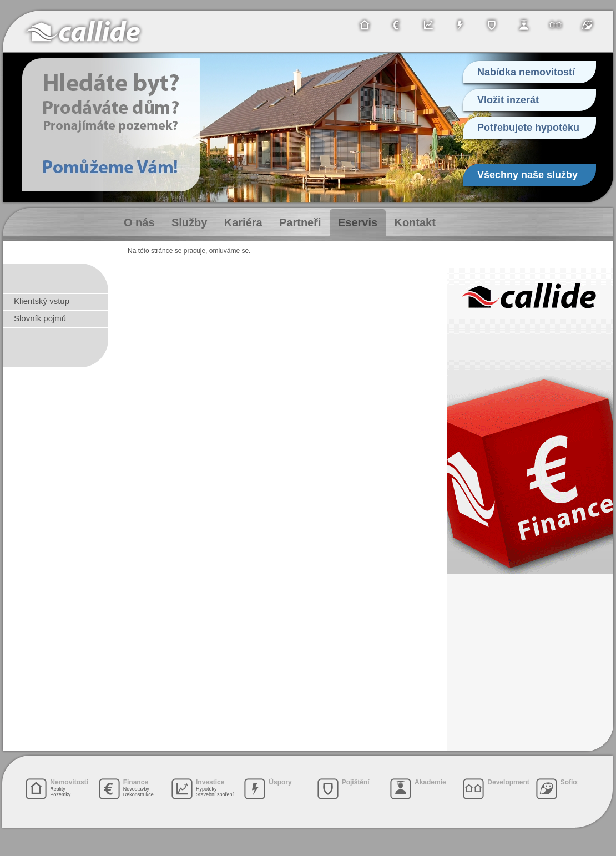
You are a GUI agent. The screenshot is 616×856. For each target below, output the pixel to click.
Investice (210, 782)
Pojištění (356, 782)
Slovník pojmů (40, 318)
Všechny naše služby (527, 175)
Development (508, 782)
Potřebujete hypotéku (528, 128)
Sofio (569, 782)
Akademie (430, 782)
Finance (136, 782)
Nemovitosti (69, 782)
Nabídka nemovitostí (526, 72)
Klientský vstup (42, 301)
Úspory (280, 782)
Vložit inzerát (508, 100)
